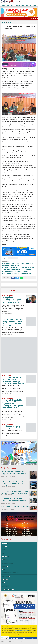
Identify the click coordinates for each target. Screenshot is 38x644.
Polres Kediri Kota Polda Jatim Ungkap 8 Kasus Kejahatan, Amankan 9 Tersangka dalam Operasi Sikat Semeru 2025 (13, 404)
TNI (3, 553)
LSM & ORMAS (6, 576)
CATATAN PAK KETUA (8, 589)
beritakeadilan (13, 258)
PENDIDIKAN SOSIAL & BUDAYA (10, 573)
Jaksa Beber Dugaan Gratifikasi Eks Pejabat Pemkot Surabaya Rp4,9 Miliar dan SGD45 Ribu (12, 300)
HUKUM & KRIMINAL (8, 295)
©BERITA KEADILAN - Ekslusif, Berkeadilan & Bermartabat (14, 642)
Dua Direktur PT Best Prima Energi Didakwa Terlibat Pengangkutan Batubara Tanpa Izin (14, 323)
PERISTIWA (5, 566)
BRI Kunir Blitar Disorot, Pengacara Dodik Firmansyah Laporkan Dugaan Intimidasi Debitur (13, 380)
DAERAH (4, 550)
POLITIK (4, 560)
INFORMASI (5, 579)
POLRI (4, 570)
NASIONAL (5, 547)
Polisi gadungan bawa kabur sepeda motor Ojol (12, 427)
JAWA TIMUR (5, 586)
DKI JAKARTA (5, 556)
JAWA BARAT (5, 543)
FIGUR (3, 583)
